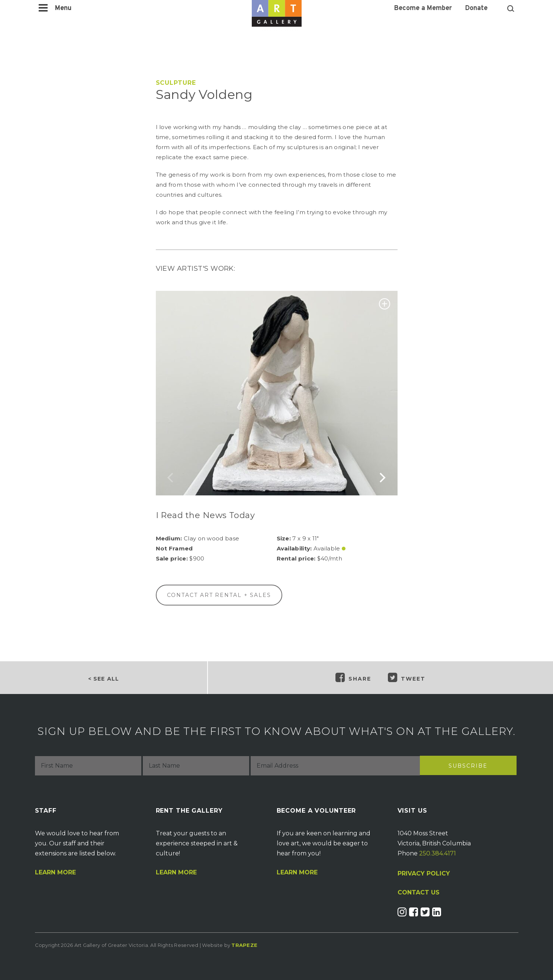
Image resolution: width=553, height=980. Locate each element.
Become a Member (423, 9)
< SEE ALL (104, 679)
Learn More (55, 873)
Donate (476, 9)
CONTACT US (419, 893)
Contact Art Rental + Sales (219, 595)
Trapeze (244, 945)
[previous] (171, 478)
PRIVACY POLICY (424, 873)
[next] (382, 478)
